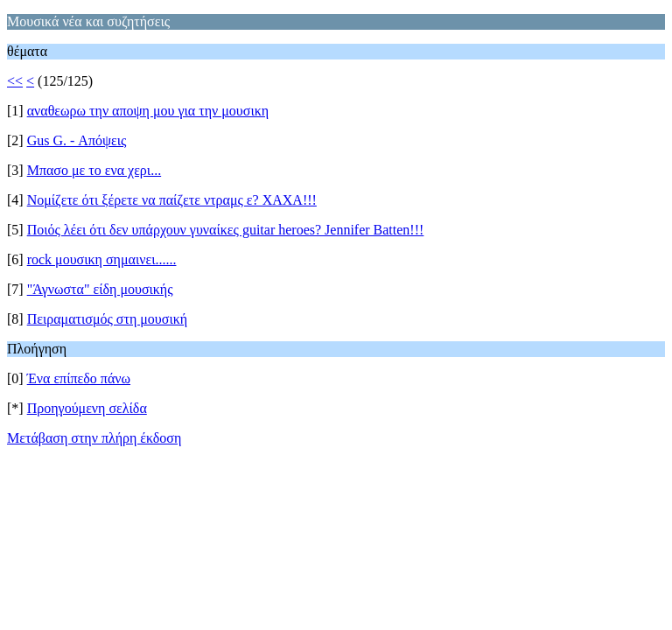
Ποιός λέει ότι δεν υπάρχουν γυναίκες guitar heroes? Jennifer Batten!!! (226, 230)
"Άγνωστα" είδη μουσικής (100, 289)
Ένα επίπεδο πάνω (79, 378)
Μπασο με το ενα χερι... (94, 170)
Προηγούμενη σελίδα (87, 408)
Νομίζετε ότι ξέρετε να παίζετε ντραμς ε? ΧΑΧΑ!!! (172, 200)
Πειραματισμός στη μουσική (107, 319)
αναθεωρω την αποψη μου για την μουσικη (148, 111)
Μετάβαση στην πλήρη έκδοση (94, 438)
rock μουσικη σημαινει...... (102, 259)
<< (15, 81)
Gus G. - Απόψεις (77, 140)
